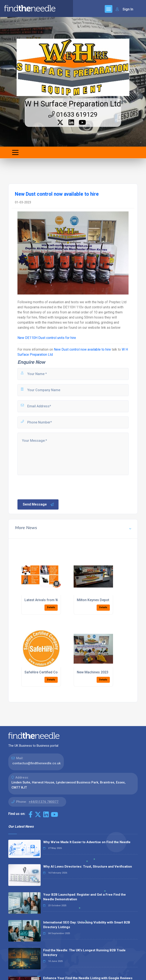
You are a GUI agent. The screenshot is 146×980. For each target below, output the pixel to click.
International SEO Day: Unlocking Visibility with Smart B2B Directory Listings (87, 925)
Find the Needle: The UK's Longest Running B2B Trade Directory (84, 953)
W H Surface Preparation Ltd (73, 104)
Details (51, 607)
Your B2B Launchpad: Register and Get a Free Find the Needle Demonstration (84, 897)
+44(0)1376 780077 (44, 802)
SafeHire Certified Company (46, 672)
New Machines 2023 (93, 672)
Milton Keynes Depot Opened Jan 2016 (107, 600)
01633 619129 (73, 114)
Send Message (39, 504)
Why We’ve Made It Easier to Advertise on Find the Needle (87, 842)
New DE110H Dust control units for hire (47, 338)
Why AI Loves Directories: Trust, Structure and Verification (88, 867)
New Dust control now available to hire (82, 349)
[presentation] (49, 487)
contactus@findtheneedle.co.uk (36, 763)
